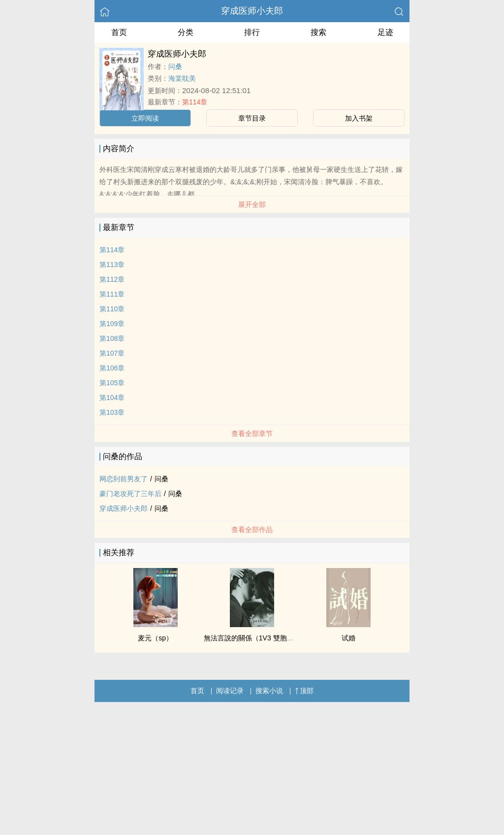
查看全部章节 (252, 434)
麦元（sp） (155, 638)
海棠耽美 (182, 78)
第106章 (112, 368)
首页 (119, 32)
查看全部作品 (252, 530)
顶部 (304, 691)
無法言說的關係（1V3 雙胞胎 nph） (259, 638)
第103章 (112, 412)
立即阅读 (145, 118)
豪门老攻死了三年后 (130, 494)
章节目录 (252, 118)
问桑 (175, 67)
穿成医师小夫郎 (252, 11)
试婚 (348, 638)
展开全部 (252, 204)
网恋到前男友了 (124, 479)
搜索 (318, 32)
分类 (186, 32)
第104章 (112, 398)
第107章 (112, 353)
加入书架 (359, 118)
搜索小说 (269, 691)
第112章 (112, 279)
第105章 (112, 383)
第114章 (195, 102)
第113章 (112, 265)
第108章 (112, 338)
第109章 (112, 324)
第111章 (112, 294)
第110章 (112, 309)
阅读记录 (230, 691)
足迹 (385, 32)
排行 (252, 32)
